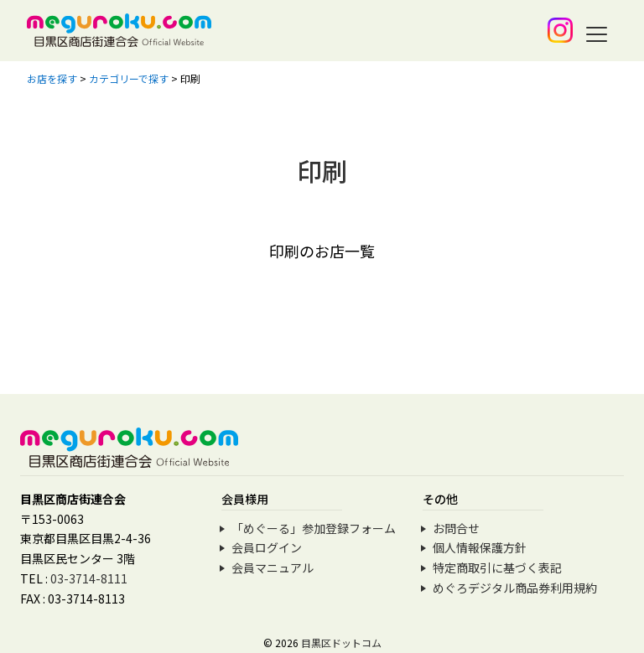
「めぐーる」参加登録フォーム (314, 528)
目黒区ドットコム (341, 643)
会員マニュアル (273, 567)
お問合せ (456, 528)
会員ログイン (267, 547)
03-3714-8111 (89, 578)
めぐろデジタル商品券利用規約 (515, 588)
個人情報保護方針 (480, 547)
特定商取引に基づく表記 (497, 567)
